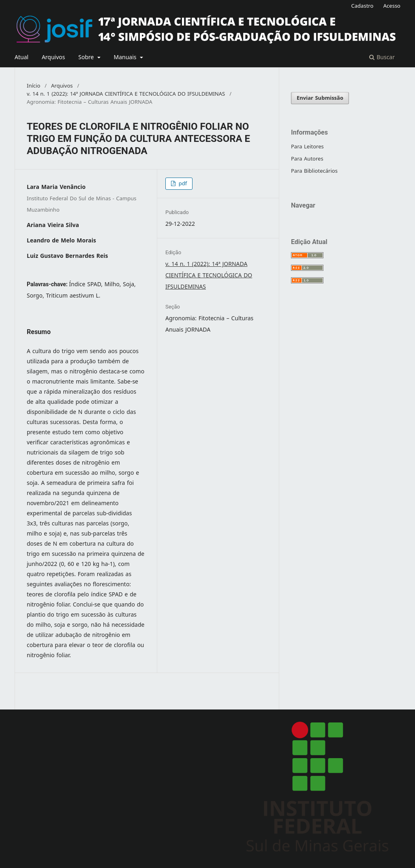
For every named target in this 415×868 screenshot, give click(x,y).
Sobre (87, 57)
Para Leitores (307, 147)
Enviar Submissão (320, 98)
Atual (21, 57)
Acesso (392, 6)
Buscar (382, 57)
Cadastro (363, 6)
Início (33, 86)
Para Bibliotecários (314, 171)
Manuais (126, 57)
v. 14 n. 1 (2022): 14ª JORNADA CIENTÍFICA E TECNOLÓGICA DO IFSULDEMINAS (126, 94)
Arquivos (53, 57)
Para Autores (307, 159)
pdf (182, 183)
